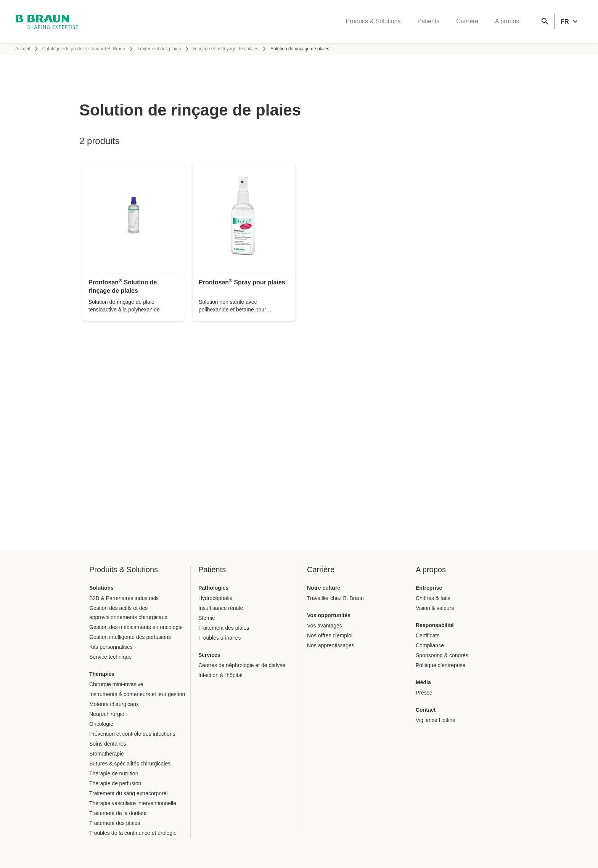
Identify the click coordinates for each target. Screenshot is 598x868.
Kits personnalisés (111, 647)
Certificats (428, 635)
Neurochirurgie (107, 714)
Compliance (430, 645)
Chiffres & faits (433, 598)
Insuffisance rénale (221, 608)
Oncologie (101, 724)
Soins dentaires (108, 744)
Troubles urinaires (220, 638)
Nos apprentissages (331, 645)
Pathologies (213, 588)
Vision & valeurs (435, 608)
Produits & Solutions (373, 21)
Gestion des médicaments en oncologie (136, 627)
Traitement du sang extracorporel (129, 793)
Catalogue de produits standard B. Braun (84, 49)
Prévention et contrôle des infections (132, 734)
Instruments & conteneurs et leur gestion (137, 694)
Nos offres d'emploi (330, 635)
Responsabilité (435, 625)
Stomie (207, 618)
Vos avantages (325, 626)
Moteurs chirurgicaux (114, 704)
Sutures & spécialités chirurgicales (130, 764)
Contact (426, 710)
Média (423, 682)
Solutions (101, 588)
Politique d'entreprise (440, 665)
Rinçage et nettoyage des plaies (226, 49)
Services (209, 655)
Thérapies (102, 674)
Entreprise (429, 588)
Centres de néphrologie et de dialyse (242, 665)
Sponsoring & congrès (442, 655)
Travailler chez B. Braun (335, 598)
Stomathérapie (107, 754)
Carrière (467, 21)
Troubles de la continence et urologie (133, 833)
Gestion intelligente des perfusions (130, 637)
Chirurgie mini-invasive (116, 684)
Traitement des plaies (159, 49)
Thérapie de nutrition (114, 773)
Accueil (23, 49)
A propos (507, 21)
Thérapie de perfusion (115, 783)
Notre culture (324, 588)
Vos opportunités (329, 615)
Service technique (110, 657)
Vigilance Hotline (436, 720)
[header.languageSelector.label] (570, 21)
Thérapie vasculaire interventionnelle (133, 803)
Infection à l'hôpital (220, 675)
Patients (428, 21)
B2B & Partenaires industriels (124, 598)
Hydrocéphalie (215, 598)
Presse (424, 693)
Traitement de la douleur (118, 813)
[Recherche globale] (545, 21)
